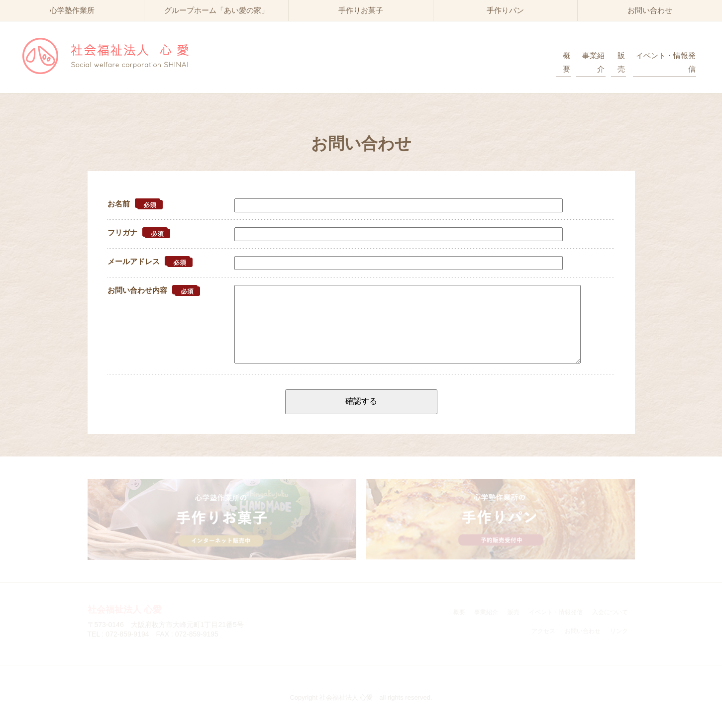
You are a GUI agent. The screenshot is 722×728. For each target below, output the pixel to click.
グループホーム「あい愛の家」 (216, 10)
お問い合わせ (650, 10)
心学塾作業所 (72, 10)
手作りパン (505, 10)
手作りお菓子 (361, 10)
